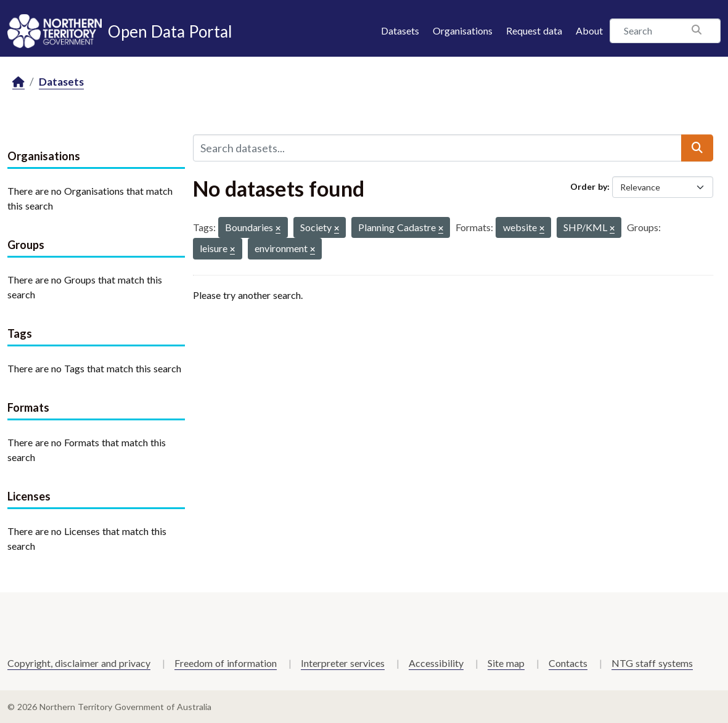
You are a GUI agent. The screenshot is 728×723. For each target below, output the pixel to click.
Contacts (568, 663)
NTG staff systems (652, 663)
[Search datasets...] (437, 148)
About (589, 31)
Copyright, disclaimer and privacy (79, 663)
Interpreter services (343, 663)
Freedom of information (226, 663)
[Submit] (697, 148)
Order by (589, 186)
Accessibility (436, 663)
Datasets (400, 31)
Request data (534, 31)
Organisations (463, 31)
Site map (506, 663)
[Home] (18, 82)
